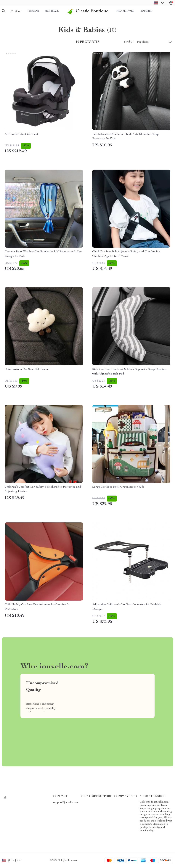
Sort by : (129, 42)
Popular (33, 11)
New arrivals (125, 11)
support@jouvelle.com (66, 803)
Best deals (52, 11)
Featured (146, 11)
